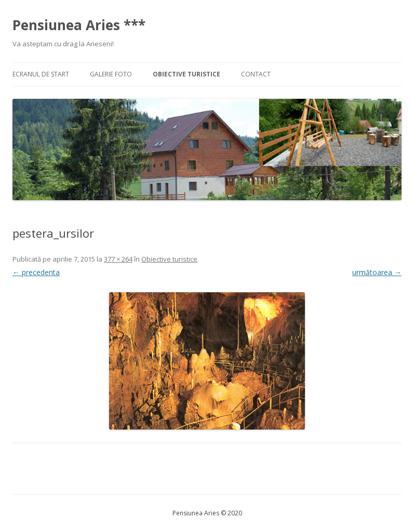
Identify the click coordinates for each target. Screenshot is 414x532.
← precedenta (36, 272)
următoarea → (377, 272)
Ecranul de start (41, 74)
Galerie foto (111, 74)
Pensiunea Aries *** (79, 25)
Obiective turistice (186, 74)
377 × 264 (118, 259)
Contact (256, 74)
